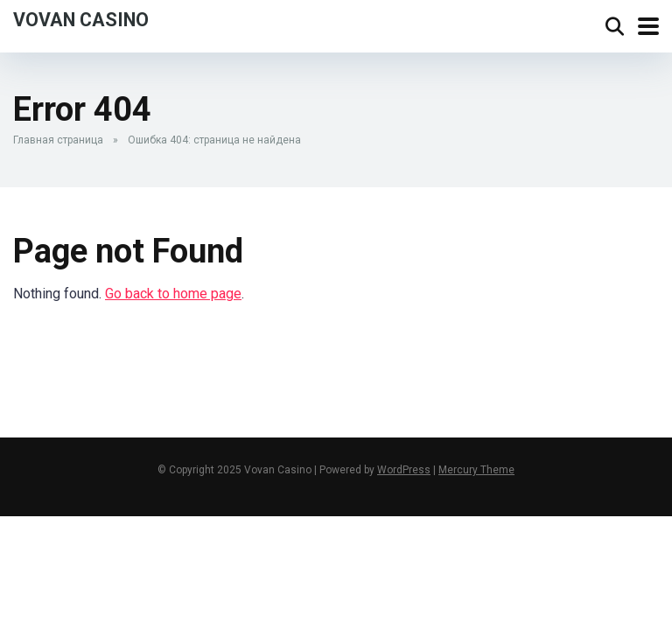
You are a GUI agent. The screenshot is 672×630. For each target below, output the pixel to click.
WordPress (404, 470)
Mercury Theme (476, 470)
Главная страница (58, 140)
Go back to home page (173, 294)
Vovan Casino (81, 19)
